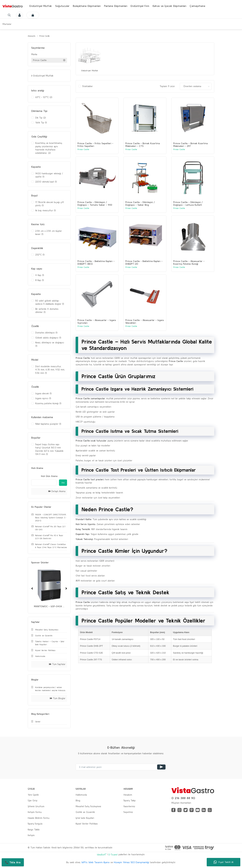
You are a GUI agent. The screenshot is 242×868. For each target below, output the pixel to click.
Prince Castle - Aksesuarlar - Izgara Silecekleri (145, 330)
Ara (63, 483)
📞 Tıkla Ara (13, 862)
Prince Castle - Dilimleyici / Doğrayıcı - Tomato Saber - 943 (95, 207)
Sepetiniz (128, 813)
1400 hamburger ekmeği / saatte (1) (49, 176)
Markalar (7, 24)
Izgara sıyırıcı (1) (43, 399)
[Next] (66, 589)
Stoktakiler (88, 87)
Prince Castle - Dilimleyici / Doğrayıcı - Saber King (140, 207)
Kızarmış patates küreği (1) (48, 404)
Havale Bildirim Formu (39, 819)
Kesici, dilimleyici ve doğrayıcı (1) (50, 345)
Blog (78, 801)
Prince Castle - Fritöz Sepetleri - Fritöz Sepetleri (95, 146)
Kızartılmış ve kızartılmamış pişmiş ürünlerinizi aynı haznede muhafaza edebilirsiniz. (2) (49, 149)
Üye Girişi (33, 801)
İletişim (31, 836)
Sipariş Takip (130, 801)
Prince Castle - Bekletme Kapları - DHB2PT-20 (144, 269)
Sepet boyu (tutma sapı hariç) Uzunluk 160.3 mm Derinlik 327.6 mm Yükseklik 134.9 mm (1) (49, 450)
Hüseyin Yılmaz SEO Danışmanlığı (131, 863)
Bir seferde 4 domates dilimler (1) (47, 311)
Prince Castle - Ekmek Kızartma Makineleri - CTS (143, 146)
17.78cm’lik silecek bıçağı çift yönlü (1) (50, 204)
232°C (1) (40, 255)
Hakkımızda (81, 795)
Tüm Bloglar (58, 699)
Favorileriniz (129, 807)
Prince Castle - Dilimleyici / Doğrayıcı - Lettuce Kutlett (188, 207)
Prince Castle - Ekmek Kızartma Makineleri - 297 (190, 146)
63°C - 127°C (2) (44, 98)
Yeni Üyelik (33, 795)
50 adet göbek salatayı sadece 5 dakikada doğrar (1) (50, 303)
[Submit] (161, 768)
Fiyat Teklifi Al (224, 862)
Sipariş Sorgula (35, 824)
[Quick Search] (44, 483)
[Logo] (13, 6)
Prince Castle (48, 36)
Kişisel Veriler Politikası (87, 824)
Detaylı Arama (57, 492)
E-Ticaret (113, 855)
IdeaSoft (102, 855)
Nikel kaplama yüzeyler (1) (48, 424)
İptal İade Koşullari (85, 819)
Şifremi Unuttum (36, 807)
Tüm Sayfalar (57, 665)
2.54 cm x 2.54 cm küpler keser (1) (49, 233)
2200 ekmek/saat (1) (46, 182)
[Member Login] (19, 15)
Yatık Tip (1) (41, 123)
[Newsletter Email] (121, 768)
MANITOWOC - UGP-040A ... (49, 607)
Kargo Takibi (34, 830)
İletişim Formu (35, 813)
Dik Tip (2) (41, 118)
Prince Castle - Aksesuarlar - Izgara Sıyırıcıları (97, 330)
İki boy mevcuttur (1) (46, 211)
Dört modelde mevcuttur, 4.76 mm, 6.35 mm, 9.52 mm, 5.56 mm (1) (50, 370)
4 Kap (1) (40, 276)
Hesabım (128, 795)
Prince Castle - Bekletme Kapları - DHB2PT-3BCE (96, 269)
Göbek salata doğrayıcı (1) (48, 338)
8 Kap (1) (40, 281)
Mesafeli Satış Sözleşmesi (88, 807)
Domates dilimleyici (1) (46, 333)
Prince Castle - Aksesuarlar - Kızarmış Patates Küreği (189, 269)
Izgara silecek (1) (43, 394)
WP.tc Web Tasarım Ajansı (95, 863)
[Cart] (35, 15)
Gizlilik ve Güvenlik (85, 813)
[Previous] (32, 589)
